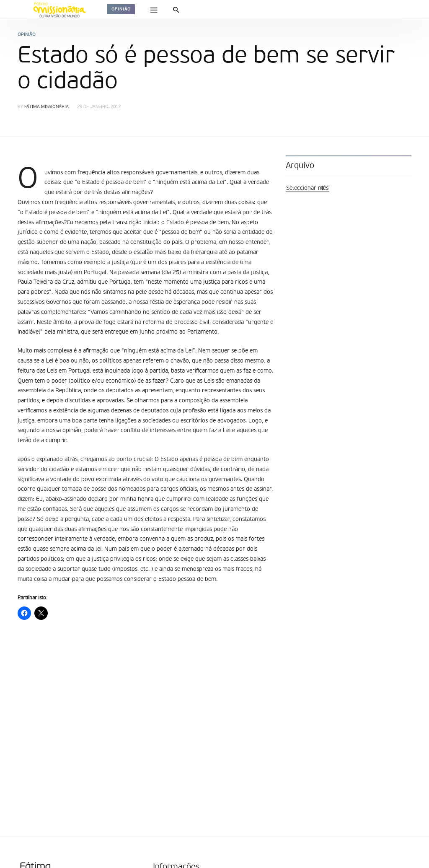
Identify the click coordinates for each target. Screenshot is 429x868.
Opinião (121, 9)
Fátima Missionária (47, 107)
